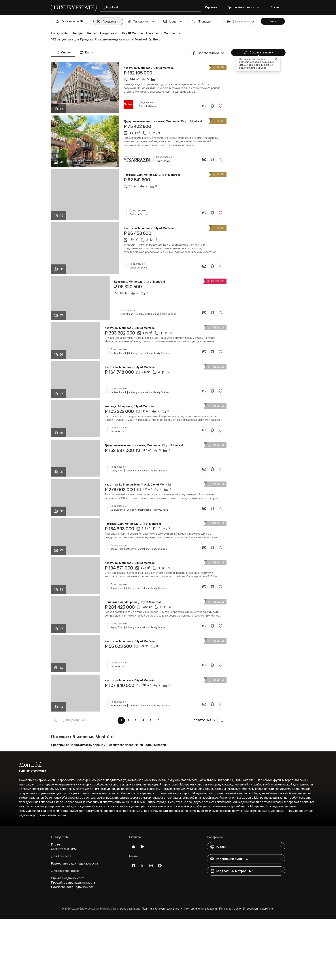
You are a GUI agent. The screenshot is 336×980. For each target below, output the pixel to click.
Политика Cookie (230, 909)
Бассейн (308, 21)
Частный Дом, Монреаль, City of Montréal (152, 175)
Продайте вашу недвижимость (73, 882)
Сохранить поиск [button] (258, 53)
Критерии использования (201, 909)
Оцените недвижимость (68, 878)
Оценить (211, 7)
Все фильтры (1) (69, 21)
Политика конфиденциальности (162, 909)
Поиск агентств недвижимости (73, 887)
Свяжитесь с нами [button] (64, 849)
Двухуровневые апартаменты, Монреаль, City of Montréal (163, 121)
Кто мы (56, 844)
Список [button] (63, 53)
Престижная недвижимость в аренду (78, 745)
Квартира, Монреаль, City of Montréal (149, 68)
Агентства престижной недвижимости (137, 745)
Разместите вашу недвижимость (74, 863)
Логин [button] (275, 7)
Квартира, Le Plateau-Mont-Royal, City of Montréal (138, 485)
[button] (108, 21)
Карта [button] (86, 53)
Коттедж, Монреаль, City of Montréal (130, 406)
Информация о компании (259, 909)
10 (158, 720)
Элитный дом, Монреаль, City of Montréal (133, 602)
